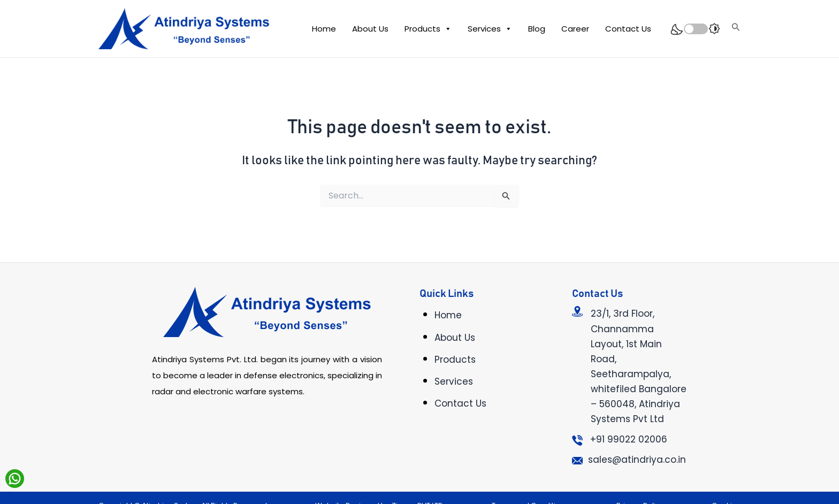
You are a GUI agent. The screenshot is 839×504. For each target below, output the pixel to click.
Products (428, 29)
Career (575, 29)
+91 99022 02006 (629, 439)
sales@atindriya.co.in (637, 460)
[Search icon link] (736, 29)
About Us (370, 29)
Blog (537, 29)
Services (490, 29)
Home (324, 29)
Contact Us (628, 29)
